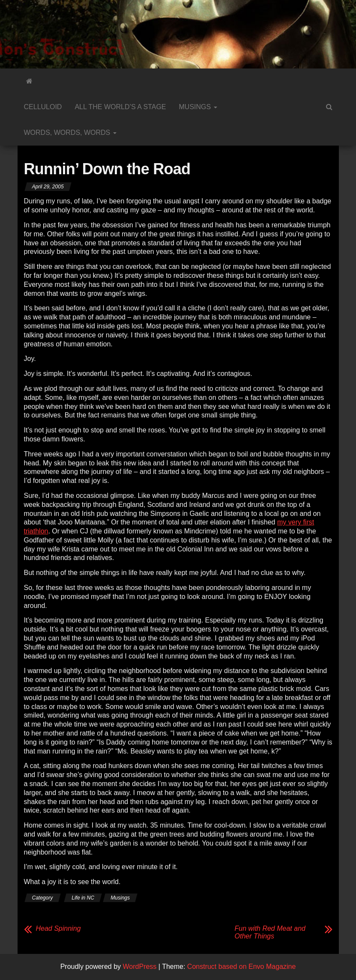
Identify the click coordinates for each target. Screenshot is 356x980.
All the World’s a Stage (120, 107)
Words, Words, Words (70, 133)
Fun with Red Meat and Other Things (270, 932)
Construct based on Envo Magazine (241, 967)
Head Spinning (58, 928)
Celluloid (43, 107)
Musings (198, 107)
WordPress (140, 967)
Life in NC (83, 898)
